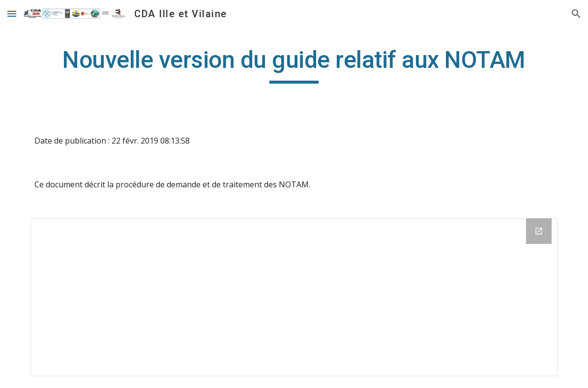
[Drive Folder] (294, 297)
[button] (12, 14)
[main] (294, 64)
